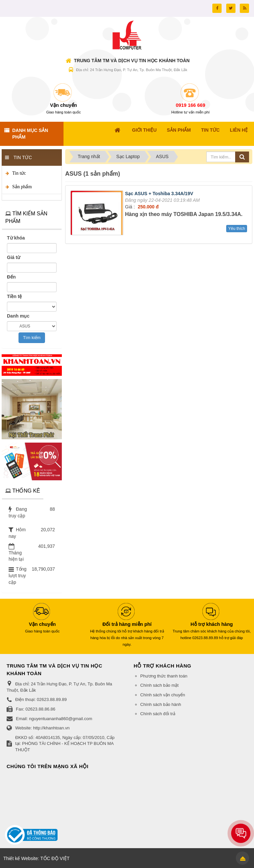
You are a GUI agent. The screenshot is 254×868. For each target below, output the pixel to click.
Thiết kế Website (21, 858)
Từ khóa (16, 238)
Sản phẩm (22, 187)
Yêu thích (237, 229)
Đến (11, 277)
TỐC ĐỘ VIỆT (55, 858)
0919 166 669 (191, 105)
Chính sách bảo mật (159, 685)
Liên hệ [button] (239, 130)
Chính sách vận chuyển (163, 695)
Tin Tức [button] (210, 130)
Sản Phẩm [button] (179, 130)
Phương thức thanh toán (164, 676)
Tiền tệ (14, 296)
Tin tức (19, 173)
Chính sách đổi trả (158, 714)
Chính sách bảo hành (161, 704)
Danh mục (18, 316)
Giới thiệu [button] (144, 130)
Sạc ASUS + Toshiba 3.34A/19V (159, 194)
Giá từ (14, 257)
